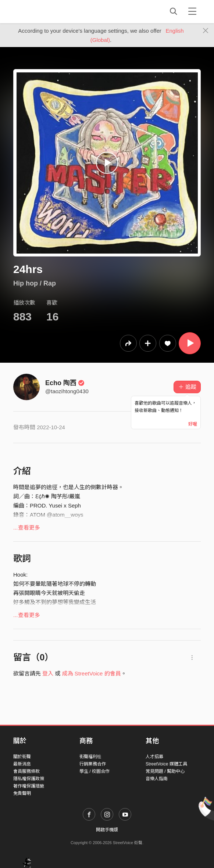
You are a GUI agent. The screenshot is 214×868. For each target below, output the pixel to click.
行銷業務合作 (93, 764)
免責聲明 (22, 793)
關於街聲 (22, 757)
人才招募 (154, 757)
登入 (48, 673)
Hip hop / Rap (35, 283)
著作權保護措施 (29, 786)
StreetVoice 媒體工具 (166, 764)
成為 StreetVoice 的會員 (92, 673)
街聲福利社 (90, 757)
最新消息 (22, 764)
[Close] (206, 31)
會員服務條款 (26, 771)
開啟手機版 (107, 830)
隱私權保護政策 (29, 779)
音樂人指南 (157, 779)
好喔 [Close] (193, 424)
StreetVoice (44, 11)
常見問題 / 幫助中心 (165, 771)
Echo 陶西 (65, 383)
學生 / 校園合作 (94, 771)
